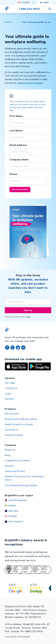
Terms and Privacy (15, 471)
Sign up (28, 310)
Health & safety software (19, 424)
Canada (26, 2)
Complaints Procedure (17, 460)
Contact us (11, 388)
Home (8, 22)
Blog (7, 455)
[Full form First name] (28, 123)
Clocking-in (11, 430)
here (28, 317)
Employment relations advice (21, 419)
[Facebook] (7, 348)
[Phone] (28, 181)
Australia (13, 511)
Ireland (12, 505)
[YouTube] (18, 348)
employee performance (30, 83)
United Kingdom (18, 500)
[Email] (28, 302)
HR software (12, 414)
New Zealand (16, 521)
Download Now (20, 189)
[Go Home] (8, 9)
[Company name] (28, 166)
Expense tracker (14, 435)
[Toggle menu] (50, 9)
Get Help (10, 383)
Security (9, 466)
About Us (10, 450)
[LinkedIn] (23, 348)
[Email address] (28, 152)
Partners (9, 399)
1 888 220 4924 (29, 9)
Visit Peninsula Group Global (21, 485)
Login (45, 2)
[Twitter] (13, 348)
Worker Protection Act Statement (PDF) (24, 478)
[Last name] (28, 137)
